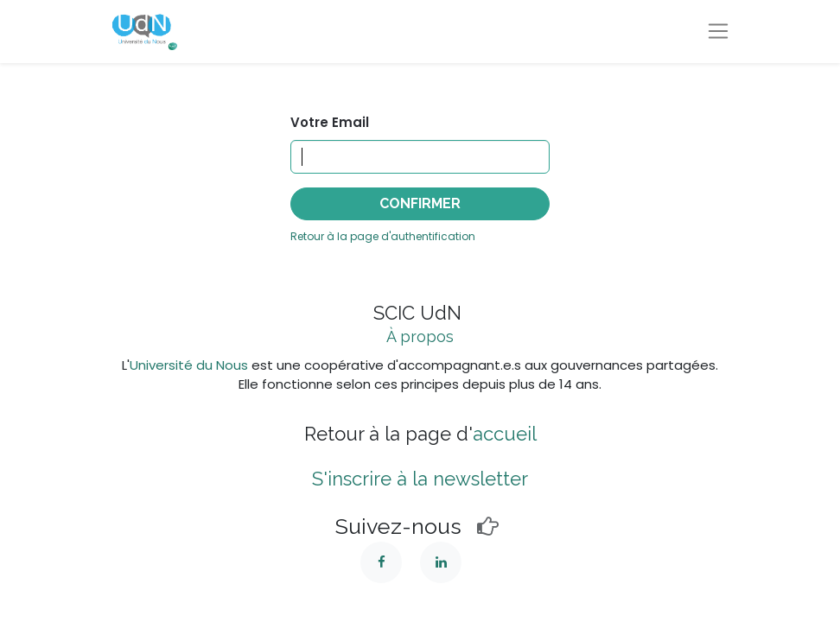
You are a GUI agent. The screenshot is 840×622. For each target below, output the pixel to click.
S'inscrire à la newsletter (420, 479)
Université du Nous (189, 365)
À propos (420, 336)
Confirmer (420, 203)
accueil (505, 434)
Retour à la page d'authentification (383, 236)
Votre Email (330, 122)
